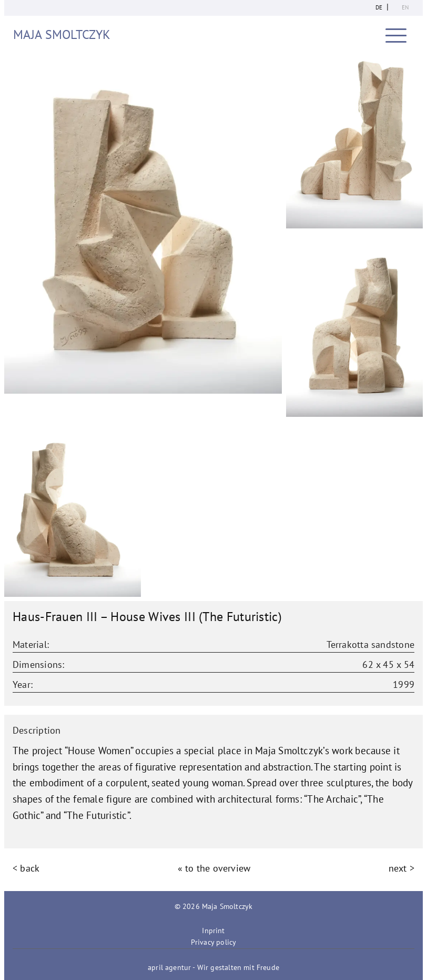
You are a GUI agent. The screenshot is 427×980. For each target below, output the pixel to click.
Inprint (213, 931)
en (405, 7)
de (379, 7)
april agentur (169, 967)
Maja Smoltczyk (62, 34)
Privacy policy (213, 942)
